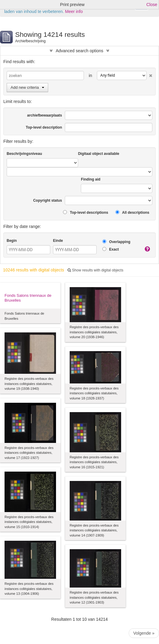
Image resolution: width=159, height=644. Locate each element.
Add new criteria (27, 87)
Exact (111, 249)
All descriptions (132, 212)
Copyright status (47, 200)
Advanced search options (79, 51)
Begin (12, 241)
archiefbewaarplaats (44, 115)
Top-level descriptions (86, 212)
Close (152, 5)
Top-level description (44, 127)
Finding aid (91, 179)
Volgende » (144, 633)
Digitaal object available (99, 154)
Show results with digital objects (95, 270)
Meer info (74, 11)
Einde (58, 241)
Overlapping (116, 242)
